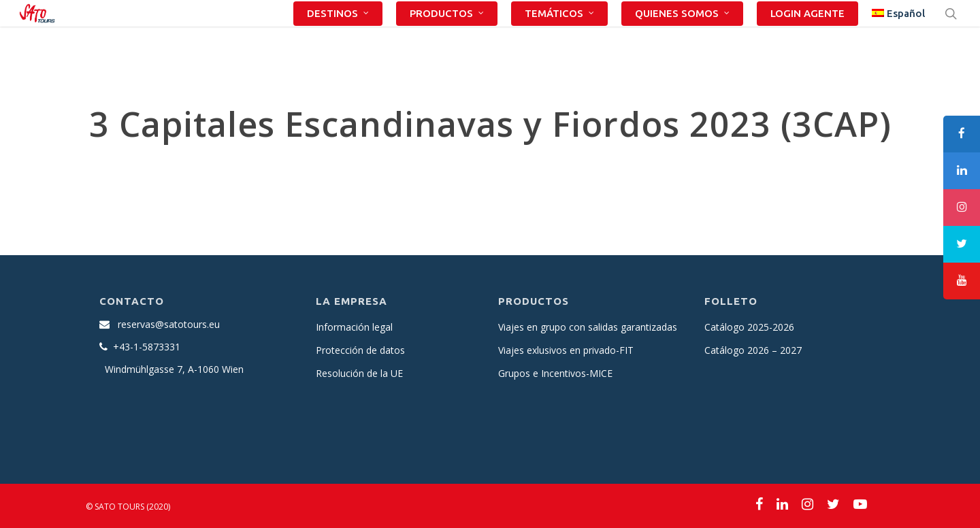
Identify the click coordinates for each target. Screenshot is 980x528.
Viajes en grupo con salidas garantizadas (588, 327)
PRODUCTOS (447, 35)
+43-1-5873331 (147, 347)
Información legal (354, 327)
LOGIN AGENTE (807, 35)
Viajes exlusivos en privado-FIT (566, 350)
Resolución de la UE (359, 373)
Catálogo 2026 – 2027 (753, 350)
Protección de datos (360, 350)
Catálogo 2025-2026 (749, 327)
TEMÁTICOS (560, 35)
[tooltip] (962, 134)
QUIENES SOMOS (683, 35)
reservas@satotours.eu (169, 324)
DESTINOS (339, 35)
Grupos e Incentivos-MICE (555, 373)
